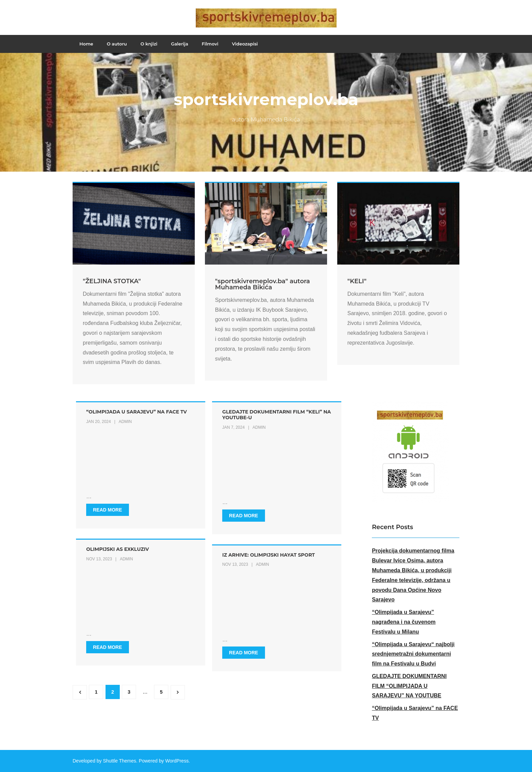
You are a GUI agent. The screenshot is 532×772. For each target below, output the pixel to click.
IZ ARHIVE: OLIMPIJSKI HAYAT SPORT (269, 555)
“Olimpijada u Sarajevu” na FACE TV (137, 412)
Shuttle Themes (120, 761)
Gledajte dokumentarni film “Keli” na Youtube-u (277, 415)
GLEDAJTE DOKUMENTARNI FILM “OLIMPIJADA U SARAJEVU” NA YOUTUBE (409, 686)
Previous (80, 692)
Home (86, 44)
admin (125, 422)
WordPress (177, 761)
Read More (108, 510)
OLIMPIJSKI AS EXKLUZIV (118, 549)
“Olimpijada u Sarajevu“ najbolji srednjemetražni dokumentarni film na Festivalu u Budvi (413, 654)
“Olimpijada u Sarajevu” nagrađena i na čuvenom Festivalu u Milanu (404, 622)
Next (178, 692)
